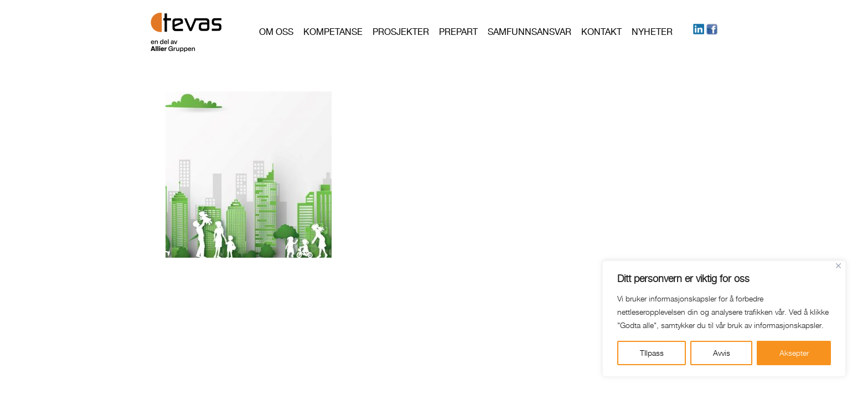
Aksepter (794, 353)
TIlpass (652, 353)
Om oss (276, 32)
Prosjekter (401, 32)
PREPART (458, 32)
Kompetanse (333, 32)
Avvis (722, 353)
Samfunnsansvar (529, 32)
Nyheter (652, 32)
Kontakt (601, 32)
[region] (724, 319)
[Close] (838, 266)
